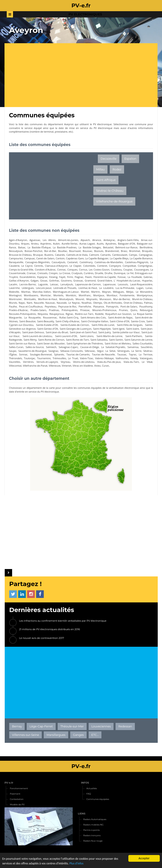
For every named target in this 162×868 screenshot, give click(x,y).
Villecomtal (15, 366)
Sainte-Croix (138, 321)
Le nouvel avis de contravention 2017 (42, 638)
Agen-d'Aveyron (18, 240)
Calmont (94, 255)
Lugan (140, 288)
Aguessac (35, 240)
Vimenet (67, 366)
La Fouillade (135, 277)
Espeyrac (42, 277)
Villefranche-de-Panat (35, 366)
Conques (72, 270)
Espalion (130, 159)
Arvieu (35, 244)
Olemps (98, 303)
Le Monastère (144, 292)
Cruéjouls (77, 273)
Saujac (13, 351)
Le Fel (130, 273)
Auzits (100, 244)
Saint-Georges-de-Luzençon (76, 329)
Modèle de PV (17, 805)
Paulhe (13, 306)
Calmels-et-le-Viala (77, 255)
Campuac (30, 258)
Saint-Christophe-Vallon (95, 321)
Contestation (17, 799)
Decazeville (109, 159)
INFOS (85, 783)
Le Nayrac (74, 303)
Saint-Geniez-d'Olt (48, 329)
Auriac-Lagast (87, 244)
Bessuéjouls (16, 251)
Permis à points (92, 830)
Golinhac (54, 280)
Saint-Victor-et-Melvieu (118, 343)
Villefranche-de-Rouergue (114, 201)
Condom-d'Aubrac (45, 270)
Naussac (50, 303)
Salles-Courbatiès (142, 343)
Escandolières (27, 277)
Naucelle (39, 303)
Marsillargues (56, 735)
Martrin (95, 292)
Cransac (31, 273)
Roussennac (50, 317)
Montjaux (99, 295)
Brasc (124, 251)
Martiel (85, 292)
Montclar (46, 295)
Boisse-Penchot (34, 251)
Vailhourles (122, 358)
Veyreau (66, 362)
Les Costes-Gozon (99, 270)
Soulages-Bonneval (41, 354)
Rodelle (99, 314)
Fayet (62, 277)
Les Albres (49, 240)
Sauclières (147, 347)
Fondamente (127, 295)
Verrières (28, 362)
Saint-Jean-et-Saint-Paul (83, 332)
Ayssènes (111, 244)
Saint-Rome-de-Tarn (77, 340)
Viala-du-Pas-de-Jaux (109, 362)
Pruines (123, 310)
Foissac (122, 277)
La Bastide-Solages (90, 247)
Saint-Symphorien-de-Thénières (85, 343)
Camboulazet (120, 255)
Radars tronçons (92, 835)
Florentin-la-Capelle (105, 277)
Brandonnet (112, 251)
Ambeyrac (109, 240)
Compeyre (115, 266)
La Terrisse (146, 354)
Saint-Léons (87, 336)
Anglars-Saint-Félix (128, 240)
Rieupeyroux (57, 314)
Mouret (80, 299)
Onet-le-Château (133, 303)
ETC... (95, 735)
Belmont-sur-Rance (126, 247)
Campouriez (16, 258)
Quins (134, 310)
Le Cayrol (27, 266)
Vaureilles (15, 362)
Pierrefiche (85, 306)
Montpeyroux (145, 295)
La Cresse (65, 273)
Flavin (88, 277)
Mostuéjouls (66, 299)
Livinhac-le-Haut (88, 288)
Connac (61, 270)
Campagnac (146, 255)
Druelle (99, 273)
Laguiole (43, 284)
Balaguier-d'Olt (127, 244)
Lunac (149, 288)
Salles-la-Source (35, 347)
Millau (101, 169)
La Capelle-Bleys (119, 258)
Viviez (97, 366)
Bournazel (75, 251)
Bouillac (63, 251)
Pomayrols (112, 306)
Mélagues (118, 292)
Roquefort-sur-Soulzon (118, 314)
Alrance (97, 240)
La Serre (136, 351)
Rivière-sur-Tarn (84, 314)
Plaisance (99, 306)
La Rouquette (33, 317)
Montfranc (85, 295)
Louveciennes (101, 726)
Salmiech (51, 347)
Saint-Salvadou (99, 340)
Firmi (70, 277)
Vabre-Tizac (86, 358)
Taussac (122, 354)
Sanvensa (133, 347)
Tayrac (133, 354)
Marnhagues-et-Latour (66, 292)
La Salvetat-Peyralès (113, 347)
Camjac (133, 255)
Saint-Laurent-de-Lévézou (37, 336)
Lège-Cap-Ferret (41, 726)
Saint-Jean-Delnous (33, 332)
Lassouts (123, 284)
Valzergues (146, 358)
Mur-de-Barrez (122, 299)
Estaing (53, 277)
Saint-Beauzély (46, 321)
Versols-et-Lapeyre (47, 362)
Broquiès (147, 251)
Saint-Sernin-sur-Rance (22, 343)
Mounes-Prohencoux (104, 310)
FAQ (89, 794)
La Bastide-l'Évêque (39, 247)
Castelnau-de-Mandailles (109, 262)
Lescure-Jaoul (44, 288)
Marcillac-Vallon (42, 292)
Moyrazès (92, 299)
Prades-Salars (38, 310)
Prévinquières (70, 310)
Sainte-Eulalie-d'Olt (47, 325)
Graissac (78, 280)
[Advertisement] (83, 76)
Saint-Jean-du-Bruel (57, 332)
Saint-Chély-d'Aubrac (68, 321)
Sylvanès (59, 354)
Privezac (85, 310)
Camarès (106, 255)
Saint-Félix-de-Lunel (103, 325)
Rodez (117, 169)
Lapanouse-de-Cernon (88, 284)
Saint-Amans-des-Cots (93, 317)
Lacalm (13, 284)
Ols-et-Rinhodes (113, 303)
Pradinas (54, 310)
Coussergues (142, 270)
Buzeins (49, 255)
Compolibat (129, 266)
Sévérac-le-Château (110, 191)
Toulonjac (30, 358)
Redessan (125, 726)
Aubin (56, 244)
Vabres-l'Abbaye (104, 358)
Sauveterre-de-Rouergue (33, 351)
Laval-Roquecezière (141, 284)
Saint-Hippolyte (102, 329)
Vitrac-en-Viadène (83, 366)
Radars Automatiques (95, 819)
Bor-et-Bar (50, 251)
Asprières (46, 244)
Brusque (38, 255)
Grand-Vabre (105, 280)
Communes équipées (98, 799)
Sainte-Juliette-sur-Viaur (126, 332)
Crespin (53, 273)
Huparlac (147, 280)
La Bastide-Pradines (65, 247)
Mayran (106, 292)
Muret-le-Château (142, 299)
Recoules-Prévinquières (22, 314)
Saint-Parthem (134, 336)
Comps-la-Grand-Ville (21, 270)
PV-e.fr (9, 783)
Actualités (92, 788)
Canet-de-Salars (45, 258)
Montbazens (31, 295)
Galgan (35, 280)
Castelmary (86, 262)
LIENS (82, 814)
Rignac (69, 314)
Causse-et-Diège (90, 347)
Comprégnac (145, 266)
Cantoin (60, 258)
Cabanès (60, 255)
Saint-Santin (116, 340)
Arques (25, 244)
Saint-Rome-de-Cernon (51, 340)
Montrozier (15, 299)
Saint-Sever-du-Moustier (51, 343)
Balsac (22, 247)
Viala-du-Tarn (131, 362)
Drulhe (108, 273)
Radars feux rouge (93, 841)
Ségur (100, 351)
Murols (13, 303)
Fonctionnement (19, 788)
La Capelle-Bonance (141, 258)
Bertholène (146, 247)
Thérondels (15, 358)
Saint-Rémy (30, 340)
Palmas (148, 303)
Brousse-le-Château (20, 255)
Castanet (72, 262)
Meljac (130, 292)
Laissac (54, 284)
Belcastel (108, 247)
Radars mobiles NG (93, 825)
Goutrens (66, 280)
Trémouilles (59, 358)
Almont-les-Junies (68, 240)
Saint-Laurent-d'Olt (66, 336)
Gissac (44, 280)
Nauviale (62, 303)
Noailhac (86, 303)
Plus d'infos (76, 863)
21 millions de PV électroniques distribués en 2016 (49, 629)
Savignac (54, 351)
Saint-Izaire (133, 329)
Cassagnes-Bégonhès (37, 262)
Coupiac (128, 270)
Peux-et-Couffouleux (31, 306)
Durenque (120, 273)
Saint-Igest (118, 329)
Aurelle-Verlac (69, 244)
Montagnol (15, 295)
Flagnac (79, 277)
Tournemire (44, 358)
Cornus (83, 270)
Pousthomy (146, 306)
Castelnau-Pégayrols (137, 262)
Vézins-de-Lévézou (84, 362)
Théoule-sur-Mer (72, 726)
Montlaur (112, 295)
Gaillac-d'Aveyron (19, 280)
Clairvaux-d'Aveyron (56, 266)
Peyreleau (50, 306)
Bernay (17, 726)
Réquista (43, 314)
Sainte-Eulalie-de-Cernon (75, 325)
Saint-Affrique (106, 180)
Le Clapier (76, 266)
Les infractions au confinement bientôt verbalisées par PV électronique (63, 621)
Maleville (14, 292)
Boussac (88, 251)
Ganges (78, 735)
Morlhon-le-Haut (47, 299)
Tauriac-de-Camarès (78, 354)
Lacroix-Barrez (28, 284)
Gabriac (148, 277)
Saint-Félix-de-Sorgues (130, 325)
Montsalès (30, 299)
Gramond (90, 280)
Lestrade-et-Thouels (65, 288)
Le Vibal (147, 362)
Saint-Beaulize (27, 321)
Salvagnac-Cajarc (68, 347)
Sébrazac (90, 351)
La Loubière (106, 288)
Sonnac (23, 354)
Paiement (15, 794)
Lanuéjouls (67, 284)
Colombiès (89, 266)
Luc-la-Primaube (125, 288)
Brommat (135, 251)
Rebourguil (146, 310)
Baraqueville (16, 262)
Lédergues (28, 288)
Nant (30, 303)
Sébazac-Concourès (72, 351)
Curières (89, 273)
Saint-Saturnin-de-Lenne (138, 340)
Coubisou (116, 270)
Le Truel (73, 358)
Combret (102, 266)
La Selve (110, 351)
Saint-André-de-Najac (120, 317)
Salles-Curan (16, 347)
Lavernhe (14, 288)
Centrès (39, 266)
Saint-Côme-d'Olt (119, 321)
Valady (134, 358)
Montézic (71, 295)
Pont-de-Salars (129, 306)
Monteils (58, 295)
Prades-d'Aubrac (18, 310)
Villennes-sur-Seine (26, 735)
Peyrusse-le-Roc (67, 306)
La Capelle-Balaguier (97, 258)
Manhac (26, 292)
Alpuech (85, 240)
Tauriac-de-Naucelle (103, 354)
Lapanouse (109, 284)
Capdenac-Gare (75, 258)
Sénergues (123, 351)
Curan (105, 366)
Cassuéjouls (58, 262)
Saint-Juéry (105, 332)
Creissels (43, 273)
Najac (22, 303)
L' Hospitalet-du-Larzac (127, 280)
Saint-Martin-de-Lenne (110, 336)
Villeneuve (55, 366)
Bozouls (99, 251)
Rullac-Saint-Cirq (69, 317)
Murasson (105, 299)
